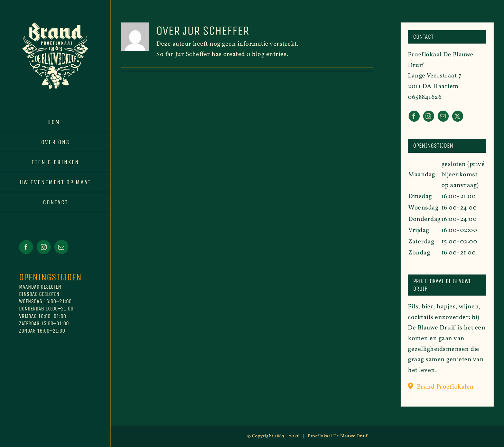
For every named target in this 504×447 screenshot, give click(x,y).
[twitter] (458, 116)
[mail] (443, 116)
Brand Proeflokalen (445, 387)
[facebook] (414, 116)
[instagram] (429, 116)
